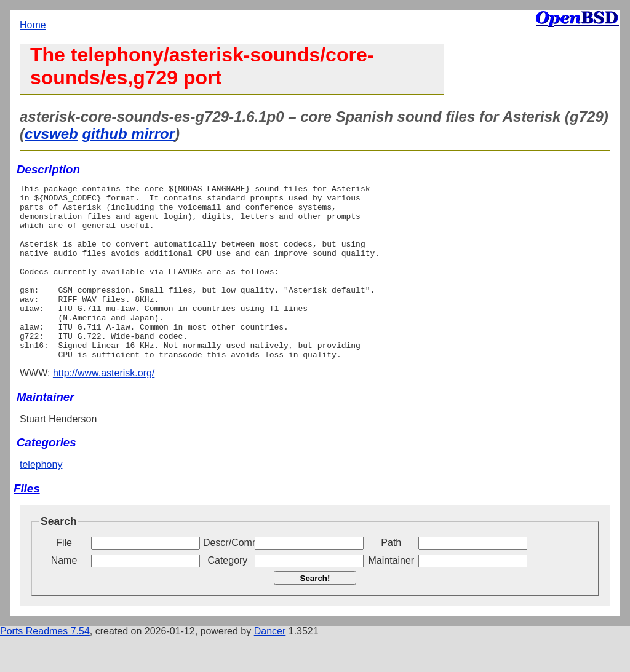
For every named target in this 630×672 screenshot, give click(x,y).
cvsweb (51, 134)
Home (33, 25)
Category (227, 595)
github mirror (128, 134)
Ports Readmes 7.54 (45, 666)
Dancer (270, 666)
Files (27, 524)
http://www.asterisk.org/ (104, 408)
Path (391, 578)
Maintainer (391, 595)
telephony (41, 500)
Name (64, 595)
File (64, 578)
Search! (315, 613)
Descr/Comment (228, 578)
